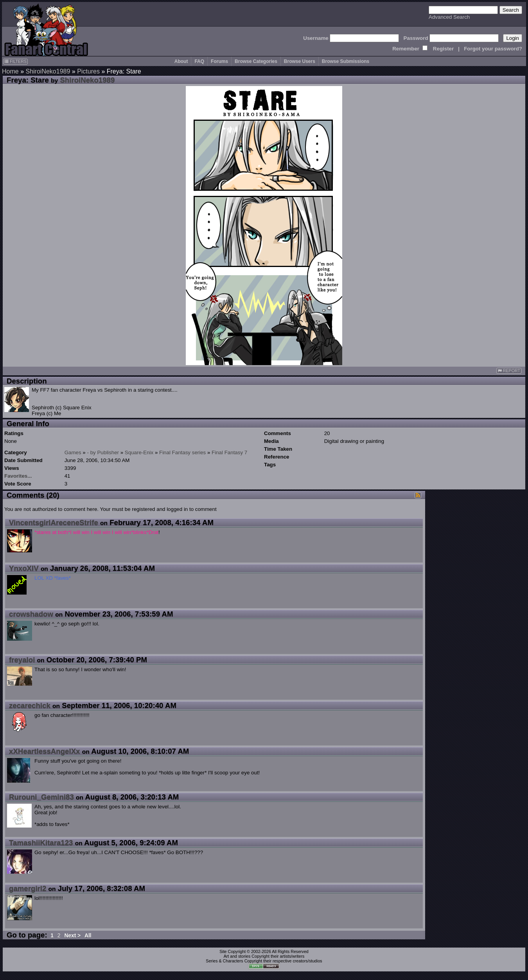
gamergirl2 (28, 888)
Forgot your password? (493, 49)
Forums (219, 61)
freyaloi (22, 660)
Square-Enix (139, 452)
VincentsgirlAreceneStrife (54, 522)
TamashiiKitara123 (41, 843)
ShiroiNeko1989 (48, 71)
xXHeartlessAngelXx (44, 751)
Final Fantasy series (182, 452)
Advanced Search (449, 17)
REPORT (509, 371)
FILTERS (15, 61)
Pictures (88, 71)
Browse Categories (256, 61)
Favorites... (18, 476)
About (181, 61)
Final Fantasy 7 (229, 452)
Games (73, 452)
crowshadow (31, 614)
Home (10, 71)
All (88, 936)
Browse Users (300, 61)
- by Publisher (103, 452)
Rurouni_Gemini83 (41, 797)
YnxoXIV (24, 568)
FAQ (199, 61)
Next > (72, 936)
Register (443, 49)
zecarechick (30, 705)
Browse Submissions (346, 61)
